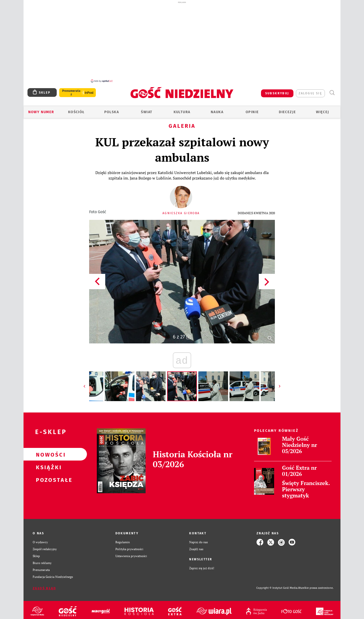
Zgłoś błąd (44, 585)
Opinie (252, 109)
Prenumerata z (71, 90)
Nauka (217, 109)
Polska (112, 109)
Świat (147, 109)
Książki (47, 464)
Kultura (182, 109)
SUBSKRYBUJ (277, 90)
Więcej (323, 109)
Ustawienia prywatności (131, 553)
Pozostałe (47, 477)
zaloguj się (310, 90)
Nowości (47, 452)
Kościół (76, 109)
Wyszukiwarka (332, 90)
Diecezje (287, 109)
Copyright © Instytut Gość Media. (277, 585)
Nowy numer (41, 109)
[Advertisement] (182, 42)
